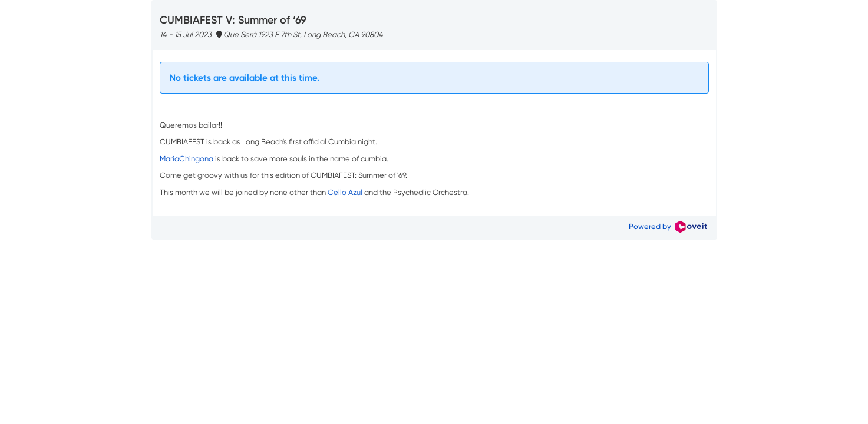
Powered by (668, 226)
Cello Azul (345, 192)
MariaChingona (187, 159)
